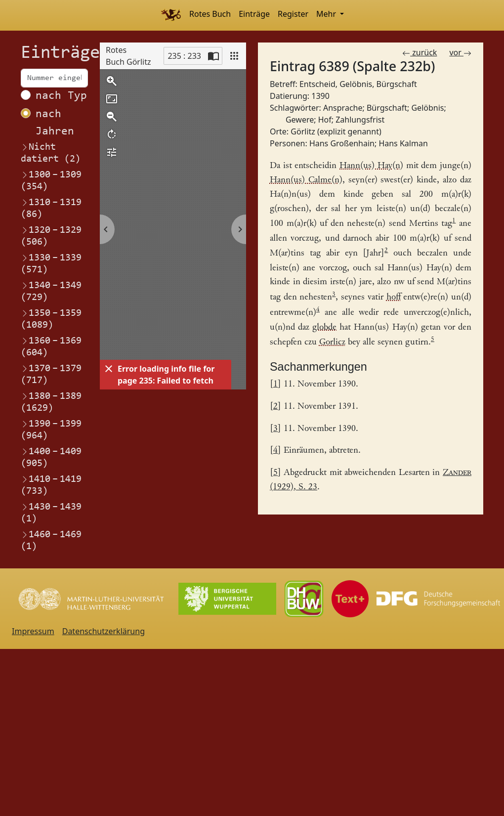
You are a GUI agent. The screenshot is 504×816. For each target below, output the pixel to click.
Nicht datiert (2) (51, 153)
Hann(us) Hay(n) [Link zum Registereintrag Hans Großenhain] (371, 166)
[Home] (171, 15)
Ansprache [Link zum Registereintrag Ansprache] (343, 108)
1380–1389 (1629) (51, 402)
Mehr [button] (327, 14)
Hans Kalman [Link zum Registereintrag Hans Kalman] (403, 143)
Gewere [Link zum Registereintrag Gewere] (300, 120)
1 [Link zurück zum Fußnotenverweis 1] (275, 384)
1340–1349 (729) (51, 291)
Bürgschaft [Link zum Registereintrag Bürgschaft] (387, 108)
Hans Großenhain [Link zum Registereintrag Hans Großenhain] (342, 143)
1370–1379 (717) (51, 374)
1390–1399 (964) (51, 429)
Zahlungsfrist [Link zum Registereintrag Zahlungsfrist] (360, 120)
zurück (420, 52)
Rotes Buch (210, 14)
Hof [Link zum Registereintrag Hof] (325, 120)
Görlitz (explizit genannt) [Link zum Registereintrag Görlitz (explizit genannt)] (336, 131)
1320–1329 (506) (51, 236)
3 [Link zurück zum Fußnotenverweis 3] (275, 429)
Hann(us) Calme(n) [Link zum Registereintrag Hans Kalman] (306, 180)
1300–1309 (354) (51, 180)
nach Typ (61, 96)
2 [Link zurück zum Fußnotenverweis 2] (275, 407)
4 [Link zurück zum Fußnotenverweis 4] (275, 451)
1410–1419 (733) (51, 485)
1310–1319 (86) (51, 208)
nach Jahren (55, 123)
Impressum (33, 631)
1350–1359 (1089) (51, 319)
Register (293, 14)
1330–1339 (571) (51, 263)
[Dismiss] (109, 369)
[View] (234, 56)
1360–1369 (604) (51, 346)
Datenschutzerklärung (104, 631)
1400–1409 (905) (51, 457)
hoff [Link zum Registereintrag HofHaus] (394, 298)
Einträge (254, 14)
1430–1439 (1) (51, 513)
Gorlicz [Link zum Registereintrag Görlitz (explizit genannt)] (332, 343)
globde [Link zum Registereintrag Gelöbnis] (324, 327)
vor (460, 52)
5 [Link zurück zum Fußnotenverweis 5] (275, 473)
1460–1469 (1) (51, 540)
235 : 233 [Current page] (184, 56)
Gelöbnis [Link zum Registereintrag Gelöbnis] (427, 108)
